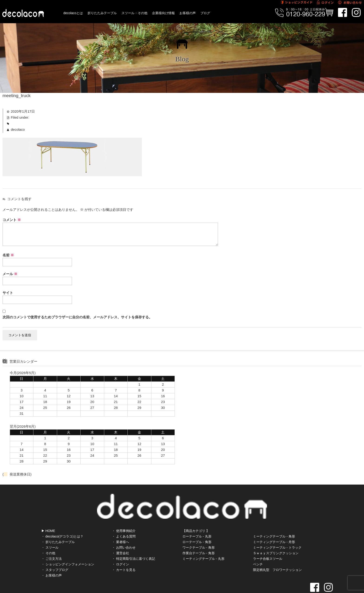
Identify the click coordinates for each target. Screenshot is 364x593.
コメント (12, 220)
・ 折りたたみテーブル (58, 526)
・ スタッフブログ (55, 554)
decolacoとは (73, 13)
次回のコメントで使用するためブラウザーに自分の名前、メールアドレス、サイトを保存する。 (77, 317)
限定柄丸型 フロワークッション (277, 554)
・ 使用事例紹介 (124, 515)
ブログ (205, 13)
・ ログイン (120, 549)
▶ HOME (48, 515)
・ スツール (50, 532)
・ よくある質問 (124, 521)
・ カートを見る (124, 554)
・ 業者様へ (120, 526)
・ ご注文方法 (52, 543)
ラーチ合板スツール (268, 543)
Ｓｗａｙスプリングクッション (276, 538)
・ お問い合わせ (124, 532)
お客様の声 (188, 13)
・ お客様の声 (52, 560)
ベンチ (258, 549)
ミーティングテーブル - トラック (277, 532)
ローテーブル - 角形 (197, 526)
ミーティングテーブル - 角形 (274, 521)
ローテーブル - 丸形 (197, 521)
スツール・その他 (134, 13)
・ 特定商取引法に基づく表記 (133, 543)
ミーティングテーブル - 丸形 (203, 543)
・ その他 (48, 538)
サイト (8, 293)
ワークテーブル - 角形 (198, 532)
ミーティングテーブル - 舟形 (274, 526)
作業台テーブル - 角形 (198, 538)
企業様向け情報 (163, 13)
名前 (8, 255)
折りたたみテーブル (102, 13)
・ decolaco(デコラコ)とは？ (62, 521)
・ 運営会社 (120, 538)
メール (10, 274)
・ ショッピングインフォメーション (68, 549)
